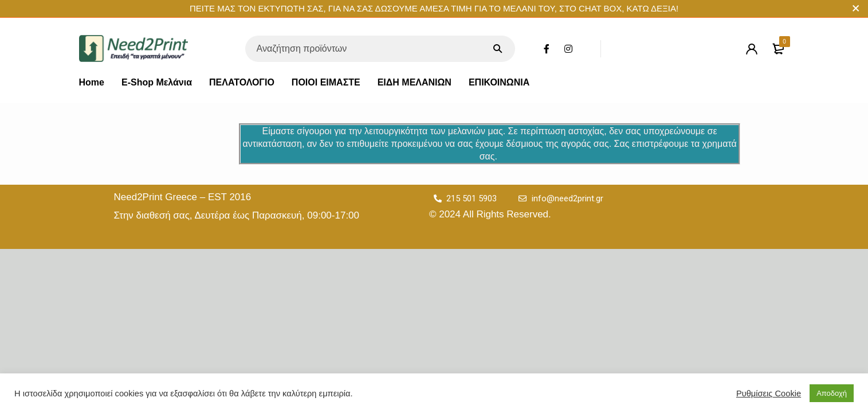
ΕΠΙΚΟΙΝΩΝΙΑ (499, 82)
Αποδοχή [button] (832, 393)
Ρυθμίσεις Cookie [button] (769, 393)
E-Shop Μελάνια (157, 82)
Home (92, 82)
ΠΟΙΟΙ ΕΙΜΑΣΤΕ (326, 82)
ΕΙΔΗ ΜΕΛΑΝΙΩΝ (415, 82)
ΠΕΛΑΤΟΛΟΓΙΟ (242, 82)
